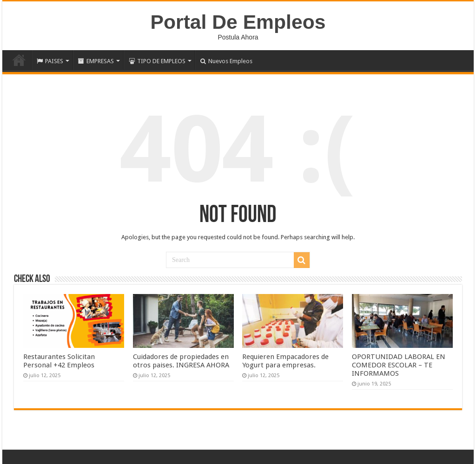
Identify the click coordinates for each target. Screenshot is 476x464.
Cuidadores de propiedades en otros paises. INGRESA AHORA (181, 361)
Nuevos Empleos (226, 61)
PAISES (50, 61)
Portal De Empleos (238, 22)
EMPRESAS (96, 61)
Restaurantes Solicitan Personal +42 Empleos (59, 361)
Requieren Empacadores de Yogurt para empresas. (285, 361)
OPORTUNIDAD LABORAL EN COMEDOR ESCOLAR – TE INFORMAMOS (399, 365)
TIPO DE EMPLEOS (157, 61)
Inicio (19, 60)
